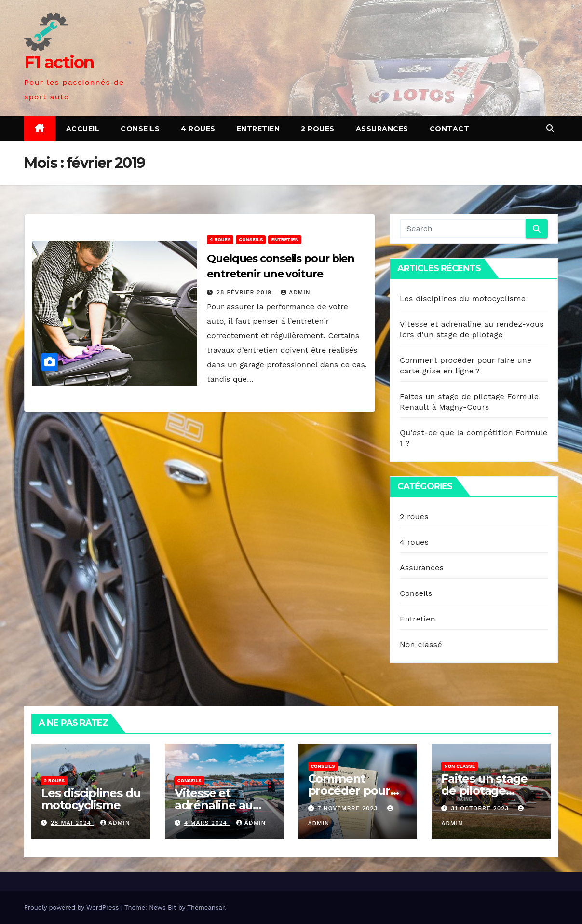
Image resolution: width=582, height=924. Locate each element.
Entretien (258, 129)
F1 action (59, 62)
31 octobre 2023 (481, 808)
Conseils (140, 129)
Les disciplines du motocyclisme (463, 298)
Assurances (382, 129)
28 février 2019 (245, 292)
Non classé (421, 644)
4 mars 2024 (207, 823)
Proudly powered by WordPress (73, 907)
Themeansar (206, 907)
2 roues (318, 129)
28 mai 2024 (72, 823)
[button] (550, 129)
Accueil (83, 129)
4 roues (198, 129)
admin (296, 292)
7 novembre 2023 (349, 808)
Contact (450, 129)
